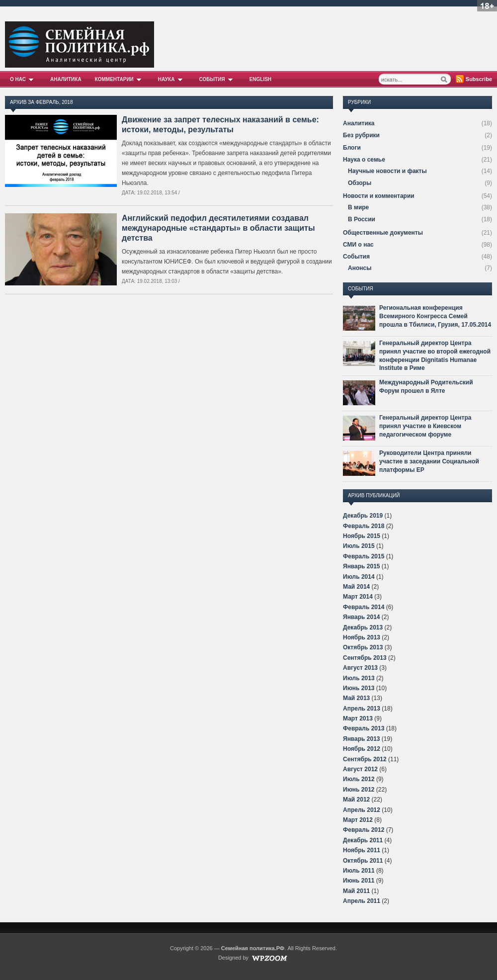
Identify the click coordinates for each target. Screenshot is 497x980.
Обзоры (360, 183)
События (217, 79)
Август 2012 (360, 769)
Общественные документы (383, 233)
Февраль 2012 (364, 830)
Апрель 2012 (362, 810)
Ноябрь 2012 (362, 749)
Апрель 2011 (362, 901)
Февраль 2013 (364, 728)
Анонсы (360, 268)
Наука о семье (364, 160)
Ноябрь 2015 (362, 536)
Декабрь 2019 (363, 516)
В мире (358, 207)
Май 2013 (356, 698)
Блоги (352, 148)
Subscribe (479, 79)
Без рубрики (361, 135)
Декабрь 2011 (363, 840)
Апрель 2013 (362, 709)
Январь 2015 (362, 566)
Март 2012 (358, 820)
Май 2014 (356, 587)
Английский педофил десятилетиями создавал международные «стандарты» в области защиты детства (218, 228)
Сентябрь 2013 (365, 658)
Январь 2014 (362, 617)
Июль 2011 (359, 871)
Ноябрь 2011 (362, 850)
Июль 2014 (359, 577)
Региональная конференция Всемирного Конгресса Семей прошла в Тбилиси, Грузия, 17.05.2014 (435, 316)
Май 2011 (356, 891)
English (260, 79)
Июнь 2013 (359, 688)
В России (362, 219)
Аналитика (66, 79)
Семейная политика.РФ (253, 948)
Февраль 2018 (364, 526)
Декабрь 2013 (363, 627)
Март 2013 (358, 718)
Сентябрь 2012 (365, 759)
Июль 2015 (359, 546)
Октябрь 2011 (363, 861)
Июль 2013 (359, 678)
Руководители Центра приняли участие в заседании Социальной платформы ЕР (429, 461)
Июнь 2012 (359, 790)
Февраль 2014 (364, 607)
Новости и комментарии (379, 196)
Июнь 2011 (359, 881)
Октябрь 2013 (363, 647)
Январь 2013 (362, 739)
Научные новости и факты (387, 171)
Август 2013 (360, 668)
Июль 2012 (359, 779)
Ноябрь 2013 (362, 637)
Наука (172, 79)
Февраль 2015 (364, 556)
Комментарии (120, 79)
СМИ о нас (358, 245)
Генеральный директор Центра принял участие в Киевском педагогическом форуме (425, 426)
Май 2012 (356, 800)
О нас (23, 79)
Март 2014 (358, 597)
